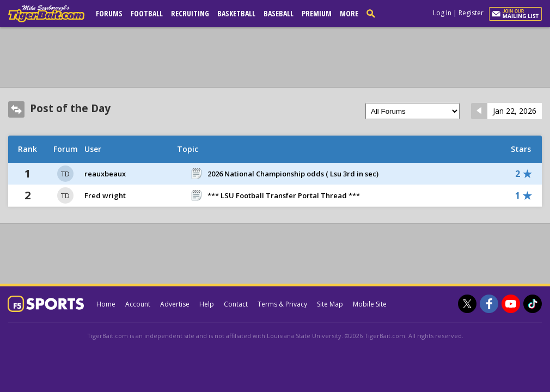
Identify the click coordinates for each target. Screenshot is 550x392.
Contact (236, 304)
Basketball (236, 13)
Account (138, 304)
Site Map (330, 304)
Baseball (279, 13)
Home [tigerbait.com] (106, 304)
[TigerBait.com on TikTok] (533, 304)
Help (207, 304)
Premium (317, 13)
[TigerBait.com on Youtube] (511, 304)
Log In (442, 13)
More (349, 13)
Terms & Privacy (282, 304)
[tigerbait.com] (46, 16)
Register (471, 13)
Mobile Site (370, 304)
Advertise (175, 304)
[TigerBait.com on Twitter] (467, 304)
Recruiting (190, 13)
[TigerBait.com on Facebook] (489, 304)
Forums (109, 13)
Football (147, 13)
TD (65, 174)
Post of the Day (70, 108)
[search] (373, 13)
